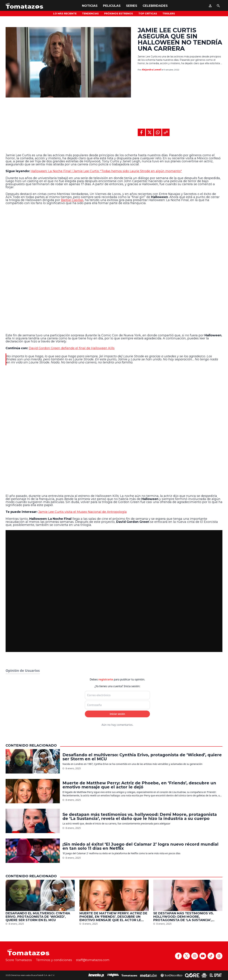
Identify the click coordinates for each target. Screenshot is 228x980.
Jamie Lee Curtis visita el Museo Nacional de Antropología (82, 512)
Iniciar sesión (117, 714)
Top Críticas (148, 14)
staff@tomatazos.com (93, 960)
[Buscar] (218, 6)
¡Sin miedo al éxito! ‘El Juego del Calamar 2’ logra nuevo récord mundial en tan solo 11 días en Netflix (141, 846)
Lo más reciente (65, 14)
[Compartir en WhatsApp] (158, 132)
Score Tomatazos (19, 960)
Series (132, 6)
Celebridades (155, 6)
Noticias (90, 6)
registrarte (106, 679)
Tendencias (90, 14)
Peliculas (112, 6)
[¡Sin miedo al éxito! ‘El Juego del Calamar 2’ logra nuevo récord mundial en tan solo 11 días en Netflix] (33, 851)
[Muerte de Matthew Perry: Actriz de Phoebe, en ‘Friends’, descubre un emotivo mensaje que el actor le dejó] (33, 791)
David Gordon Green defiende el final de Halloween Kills (72, 348)
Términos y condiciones (54, 960)
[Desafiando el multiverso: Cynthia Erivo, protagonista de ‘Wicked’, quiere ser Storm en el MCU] (33, 761)
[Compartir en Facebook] (141, 132)
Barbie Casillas (72, 200)
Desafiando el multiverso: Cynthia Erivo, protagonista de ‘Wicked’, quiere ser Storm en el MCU (142, 757)
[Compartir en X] (150, 132)
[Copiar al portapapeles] (166, 132)
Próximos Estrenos (119, 14)
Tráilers (169, 14)
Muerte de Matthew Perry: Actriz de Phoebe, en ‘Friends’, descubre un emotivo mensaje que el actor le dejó (139, 785)
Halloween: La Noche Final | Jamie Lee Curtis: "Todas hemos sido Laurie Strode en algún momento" (106, 171)
